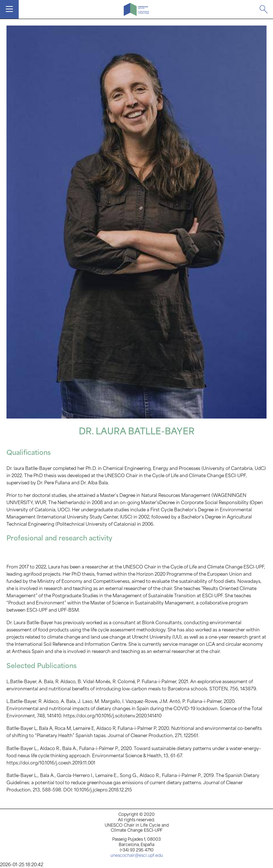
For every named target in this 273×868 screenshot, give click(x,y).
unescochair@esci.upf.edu (137, 856)
